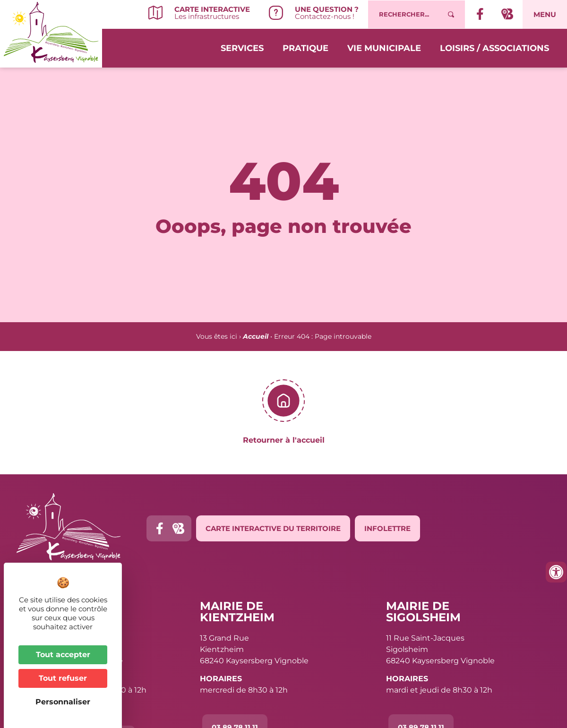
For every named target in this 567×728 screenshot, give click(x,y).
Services (242, 48)
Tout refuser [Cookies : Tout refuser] (63, 678)
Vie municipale (384, 48)
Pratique (305, 48)
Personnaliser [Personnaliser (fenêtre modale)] (63, 702)
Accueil (256, 336)
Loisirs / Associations (494, 48)
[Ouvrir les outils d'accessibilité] (556, 572)
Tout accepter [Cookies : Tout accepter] (63, 655)
